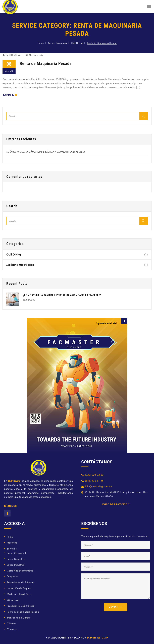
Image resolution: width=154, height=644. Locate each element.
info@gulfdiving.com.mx (99, 486)
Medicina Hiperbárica (77, 265)
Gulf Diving (77, 43)
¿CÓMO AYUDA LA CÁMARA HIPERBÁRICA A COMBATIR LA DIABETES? (46, 152)
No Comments (36, 55)
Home (41, 43)
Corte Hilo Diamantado (20, 571)
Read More (10, 95)
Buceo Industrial (16, 565)
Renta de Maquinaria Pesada (46, 63)
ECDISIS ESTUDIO (97, 638)
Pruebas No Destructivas (20, 606)
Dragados (12, 576)
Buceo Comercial (16, 553)
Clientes (11, 623)
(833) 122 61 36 (94, 481)
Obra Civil (13, 600)
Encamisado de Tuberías (20, 582)
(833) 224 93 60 (94, 475)
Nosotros (12, 543)
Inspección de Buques (19, 588)
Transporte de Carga (18, 618)
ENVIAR (116, 607)
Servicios (12, 549)
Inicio (10, 537)
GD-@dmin (15, 55)
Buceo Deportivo (16, 559)
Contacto (12, 629)
